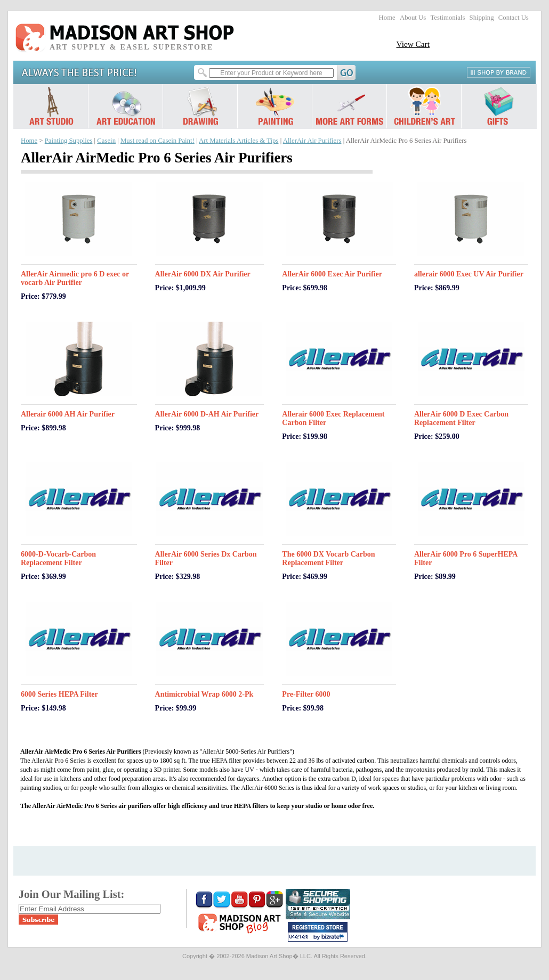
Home (387, 18)
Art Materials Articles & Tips (239, 141)
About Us (413, 18)
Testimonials (447, 18)
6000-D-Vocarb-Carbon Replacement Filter (58, 558)
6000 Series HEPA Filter (59, 694)
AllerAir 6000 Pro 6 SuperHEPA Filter (466, 558)
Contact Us (514, 18)
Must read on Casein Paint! (158, 141)
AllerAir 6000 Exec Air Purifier (332, 274)
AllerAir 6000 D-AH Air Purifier (207, 414)
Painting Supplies (69, 141)
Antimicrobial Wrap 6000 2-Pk (204, 694)
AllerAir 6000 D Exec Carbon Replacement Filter (461, 418)
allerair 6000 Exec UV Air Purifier (469, 274)
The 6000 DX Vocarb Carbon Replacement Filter (328, 558)
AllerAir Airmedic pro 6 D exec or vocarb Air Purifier (75, 278)
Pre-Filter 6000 (306, 694)
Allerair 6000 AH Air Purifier (68, 414)
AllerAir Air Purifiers (312, 141)
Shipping (482, 18)
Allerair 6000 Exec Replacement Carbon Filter (333, 418)
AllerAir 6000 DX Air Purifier (203, 274)
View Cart (413, 44)
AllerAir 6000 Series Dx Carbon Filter (206, 558)
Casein (106, 141)
